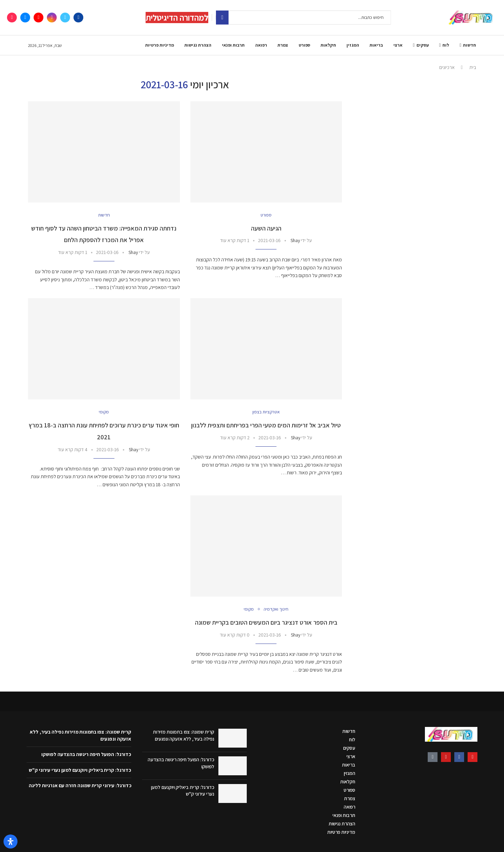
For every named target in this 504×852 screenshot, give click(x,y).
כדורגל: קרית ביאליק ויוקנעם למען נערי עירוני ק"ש (80, 770)
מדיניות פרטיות (160, 45)
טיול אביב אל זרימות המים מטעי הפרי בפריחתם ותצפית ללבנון (266, 425)
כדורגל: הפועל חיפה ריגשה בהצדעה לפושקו (86, 754)
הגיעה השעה (266, 228)
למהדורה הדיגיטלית (177, 18)
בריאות (376, 45)
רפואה (261, 45)
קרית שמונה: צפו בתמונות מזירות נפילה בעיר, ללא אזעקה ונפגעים (184, 735)
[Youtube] (38, 18)
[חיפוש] (303, 18)
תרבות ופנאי (233, 45)
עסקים (423, 45)
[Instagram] (52, 18)
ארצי (398, 45)
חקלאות (328, 45)
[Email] (25, 18)
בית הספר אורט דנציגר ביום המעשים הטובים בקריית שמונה (266, 622)
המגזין (353, 45)
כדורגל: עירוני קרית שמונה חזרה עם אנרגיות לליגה (80, 785)
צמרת (283, 45)
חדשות (470, 45)
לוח (446, 45)
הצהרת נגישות (198, 45)
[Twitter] (65, 18)
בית (473, 67)
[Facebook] (78, 18)
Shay (295, 240)
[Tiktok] (12, 18)
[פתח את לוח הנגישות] (10, 841)
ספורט (304, 45)
